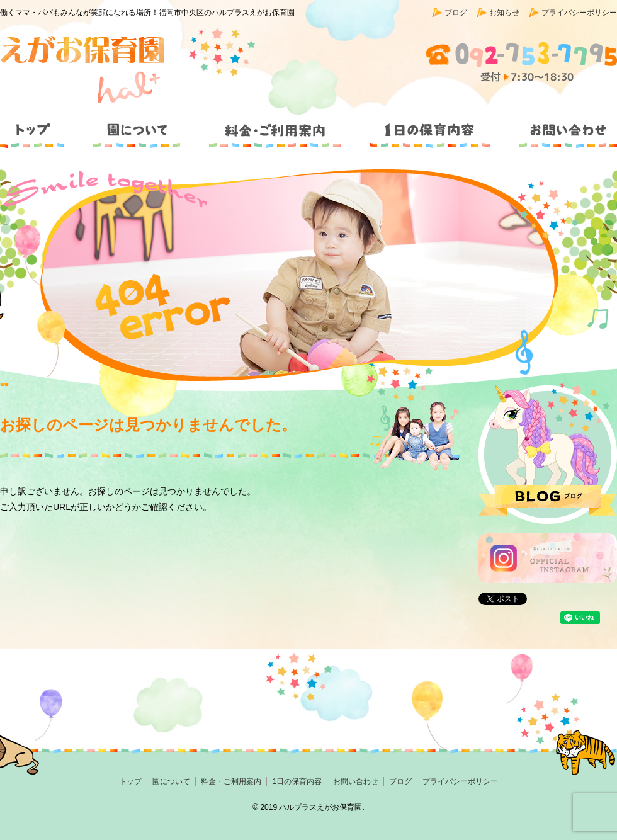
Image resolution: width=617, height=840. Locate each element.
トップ (38, 125)
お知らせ (504, 13)
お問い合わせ (560, 125)
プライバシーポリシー (579, 13)
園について (135, 125)
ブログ (456, 13)
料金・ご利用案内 (275, 125)
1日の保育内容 (429, 125)
